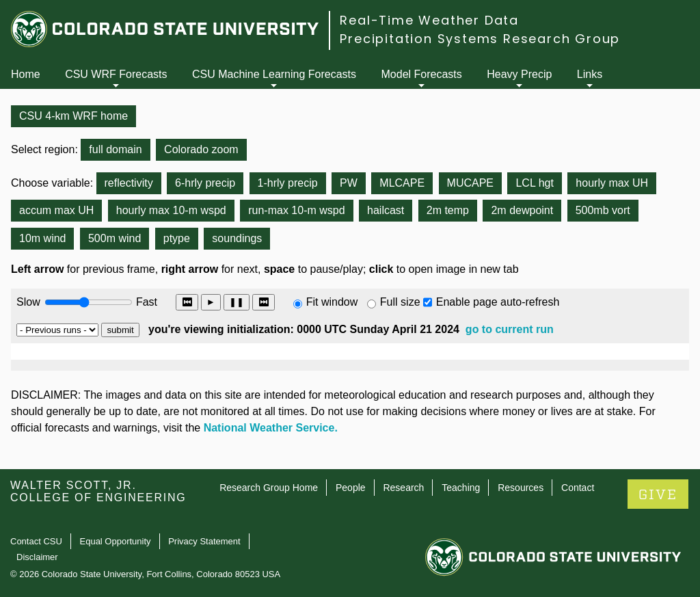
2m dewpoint (522, 210)
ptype (177, 238)
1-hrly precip (288, 183)
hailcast (386, 210)
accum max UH (56, 210)
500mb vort (603, 210)
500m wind (115, 238)
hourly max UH (612, 183)
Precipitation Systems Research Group (480, 39)
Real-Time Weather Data (429, 20)
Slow (28, 302)
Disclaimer (37, 557)
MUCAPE (470, 183)
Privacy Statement (204, 541)
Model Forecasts (422, 74)
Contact (578, 488)
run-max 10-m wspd (296, 210)
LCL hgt (534, 183)
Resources (521, 488)
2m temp (448, 210)
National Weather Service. (271, 428)
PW (349, 183)
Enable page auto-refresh (498, 302)
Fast (146, 302)
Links (590, 74)
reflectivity (129, 183)
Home (26, 74)
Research (403, 488)
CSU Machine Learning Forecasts (274, 74)
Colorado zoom (201, 149)
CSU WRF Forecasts (116, 74)
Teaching (461, 488)
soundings (237, 238)
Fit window (332, 302)
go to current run (510, 329)
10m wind (42, 238)
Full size (400, 302)
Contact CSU (36, 541)
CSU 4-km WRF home (73, 116)
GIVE (658, 495)
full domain (115, 149)
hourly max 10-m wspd (171, 210)
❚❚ (237, 302)
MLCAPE (402, 183)
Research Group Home (269, 488)
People (351, 488)
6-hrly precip (205, 183)
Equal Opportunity (116, 541)
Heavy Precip (519, 74)
